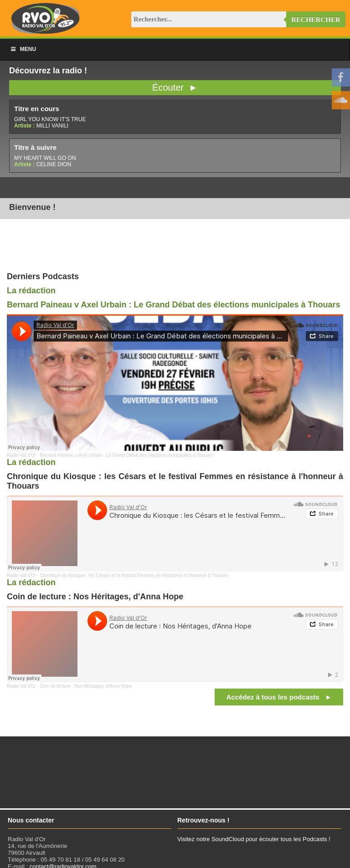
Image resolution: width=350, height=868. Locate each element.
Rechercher (316, 20)
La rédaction (31, 291)
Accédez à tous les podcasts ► (279, 697)
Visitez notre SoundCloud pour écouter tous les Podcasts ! (254, 839)
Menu (23, 49)
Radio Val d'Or (21, 455)
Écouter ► (175, 87)
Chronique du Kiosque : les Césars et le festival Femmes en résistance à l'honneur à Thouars (134, 575)
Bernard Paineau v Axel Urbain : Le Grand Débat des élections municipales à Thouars (174, 305)
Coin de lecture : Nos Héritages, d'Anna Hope (86, 686)
